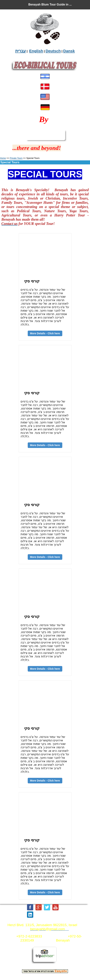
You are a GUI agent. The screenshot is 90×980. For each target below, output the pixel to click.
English (36, 51)
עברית (21, 51)
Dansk (69, 51)
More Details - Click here (45, 557)
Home (3, 158)
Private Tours (16, 158)
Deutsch (53, 51)
